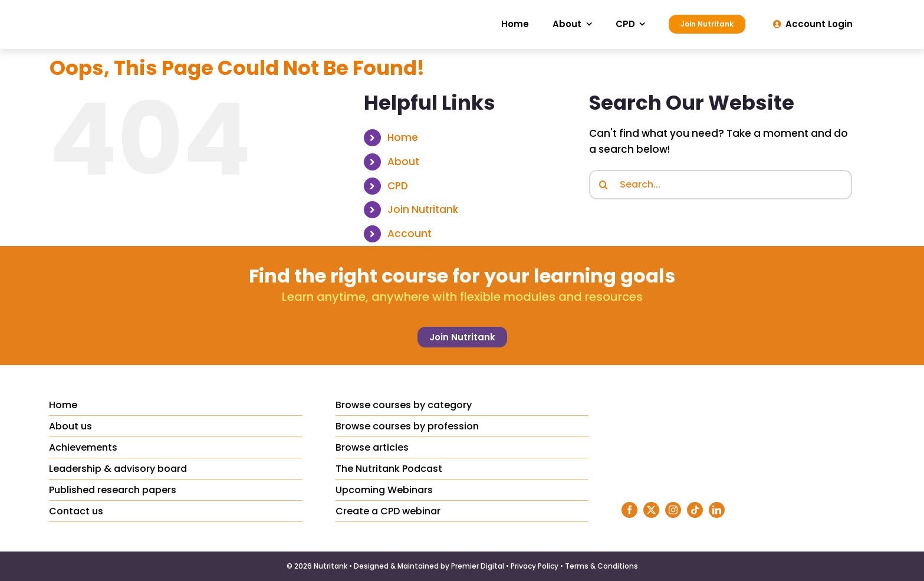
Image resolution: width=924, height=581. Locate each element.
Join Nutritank (423, 209)
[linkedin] (717, 510)
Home (403, 137)
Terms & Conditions (601, 566)
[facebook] (629, 510)
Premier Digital (478, 566)
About (403, 162)
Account (410, 234)
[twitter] (651, 510)
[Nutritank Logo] (126, 11)
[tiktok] (695, 510)
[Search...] (721, 185)
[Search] (604, 185)
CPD (398, 186)
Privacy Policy (535, 566)
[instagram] (673, 510)
